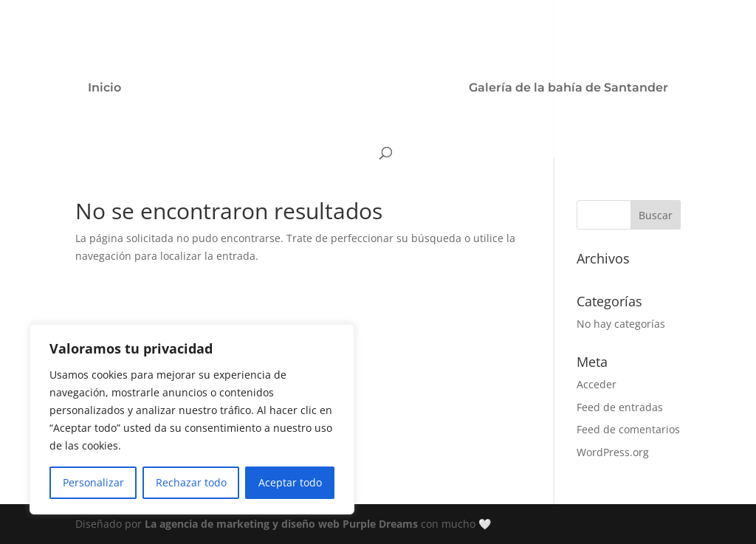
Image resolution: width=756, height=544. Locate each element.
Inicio (104, 89)
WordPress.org (613, 452)
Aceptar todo (290, 482)
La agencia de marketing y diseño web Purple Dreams (283, 524)
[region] (192, 419)
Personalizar (93, 482)
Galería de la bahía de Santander (568, 89)
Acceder (597, 384)
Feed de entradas (620, 407)
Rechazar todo (191, 482)
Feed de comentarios (628, 429)
